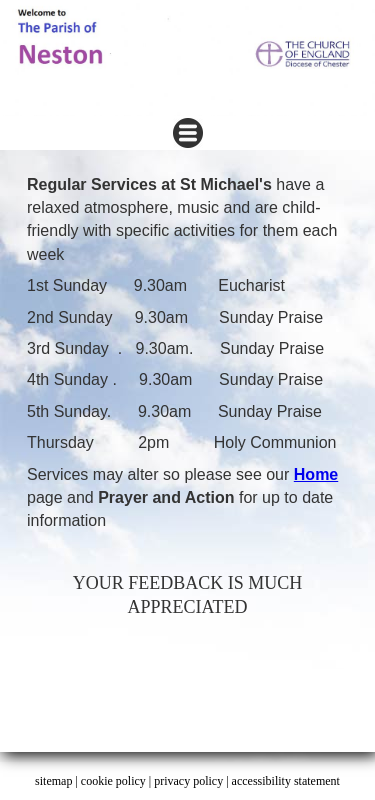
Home (316, 474)
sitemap (53, 781)
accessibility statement (286, 781)
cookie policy (113, 781)
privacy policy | (192, 781)
